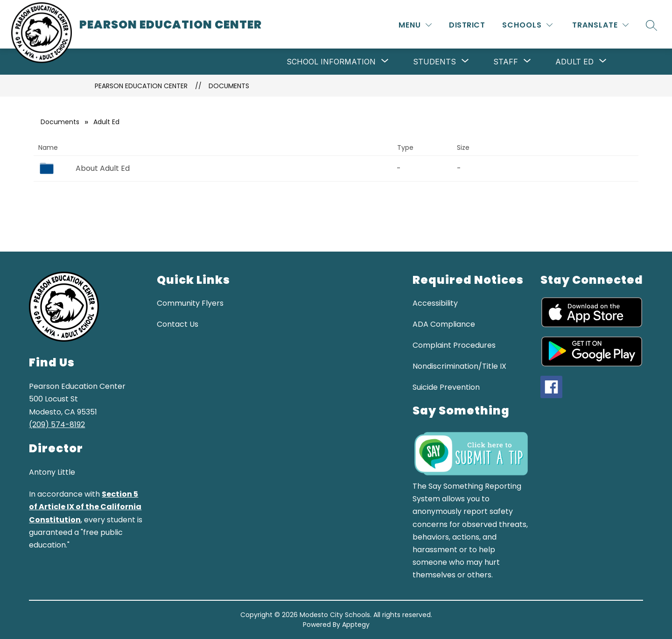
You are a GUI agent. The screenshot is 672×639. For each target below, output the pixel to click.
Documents (229, 86)
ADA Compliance (444, 324)
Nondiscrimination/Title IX (459, 366)
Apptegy (356, 625)
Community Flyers (190, 303)
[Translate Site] (600, 25)
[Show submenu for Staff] (506, 62)
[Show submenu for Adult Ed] (574, 62)
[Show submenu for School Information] (331, 62)
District (467, 25)
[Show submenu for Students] (434, 62)
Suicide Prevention (446, 387)
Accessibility (435, 303)
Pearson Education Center (141, 86)
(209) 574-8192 (57, 425)
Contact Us (178, 324)
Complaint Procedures (454, 345)
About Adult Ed (103, 168)
